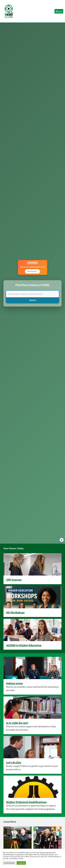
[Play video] (62, 540)
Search (32, 300)
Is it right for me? (17, 723)
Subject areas (14, 683)
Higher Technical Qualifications (26, 802)
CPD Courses (14, 580)
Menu (59, 11)
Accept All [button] (21, 863)
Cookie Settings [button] (9, 863)
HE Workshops (15, 612)
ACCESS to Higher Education (24, 645)
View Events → (32, 271)
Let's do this (14, 762)
